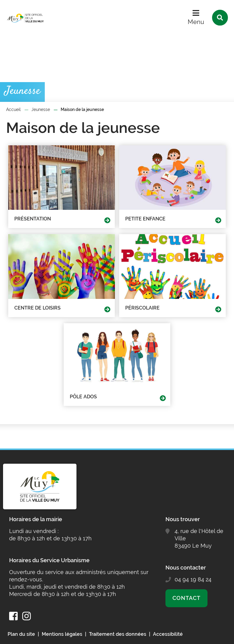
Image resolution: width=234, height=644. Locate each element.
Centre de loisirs (37, 308)
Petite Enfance (145, 219)
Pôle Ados (83, 397)
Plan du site (21, 634)
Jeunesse (41, 109)
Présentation (33, 219)
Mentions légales (62, 634)
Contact (186, 598)
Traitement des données (118, 634)
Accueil (13, 109)
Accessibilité (168, 634)
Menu (196, 22)
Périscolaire (142, 308)
